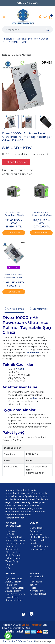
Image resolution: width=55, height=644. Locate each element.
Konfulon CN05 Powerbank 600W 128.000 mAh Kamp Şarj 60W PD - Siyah (14, 214)
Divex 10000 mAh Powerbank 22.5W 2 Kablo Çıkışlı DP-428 (14, 276)
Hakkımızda (36, 582)
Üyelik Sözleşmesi (39, 546)
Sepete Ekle (14, 233)
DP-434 (20, 369)
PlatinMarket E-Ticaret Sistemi (19, 641)
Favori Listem (12, 597)
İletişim (33, 585)
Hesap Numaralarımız (37, 589)
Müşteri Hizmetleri (39, 537)
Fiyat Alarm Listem (15, 594)
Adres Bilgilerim (13, 582)
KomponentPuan (14, 600)
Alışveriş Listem (13, 591)
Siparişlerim (11, 585)
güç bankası (33, 353)
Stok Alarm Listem (15, 588)
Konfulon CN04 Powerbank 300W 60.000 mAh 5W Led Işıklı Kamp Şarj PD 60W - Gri (41, 214)
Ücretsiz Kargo (37, 549)
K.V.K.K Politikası (38, 594)
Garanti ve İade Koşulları (37, 542)
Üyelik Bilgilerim (14, 579)
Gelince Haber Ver (16, 162)
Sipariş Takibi (36, 528)
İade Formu (36, 534)
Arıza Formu (36, 531)
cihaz (34, 398)
